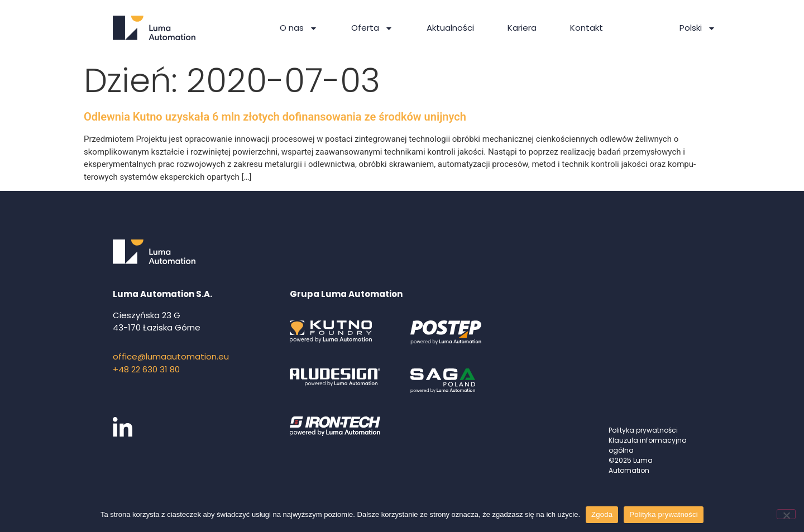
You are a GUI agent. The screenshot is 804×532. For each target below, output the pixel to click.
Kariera (522, 28)
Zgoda (602, 514)
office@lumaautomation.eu (171, 356)
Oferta (372, 28)
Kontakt (587, 28)
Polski (698, 28)
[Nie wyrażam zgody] (786, 514)
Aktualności (450, 28)
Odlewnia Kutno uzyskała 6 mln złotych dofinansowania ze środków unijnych (275, 117)
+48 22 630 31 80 (146, 369)
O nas (299, 28)
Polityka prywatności (643, 430)
